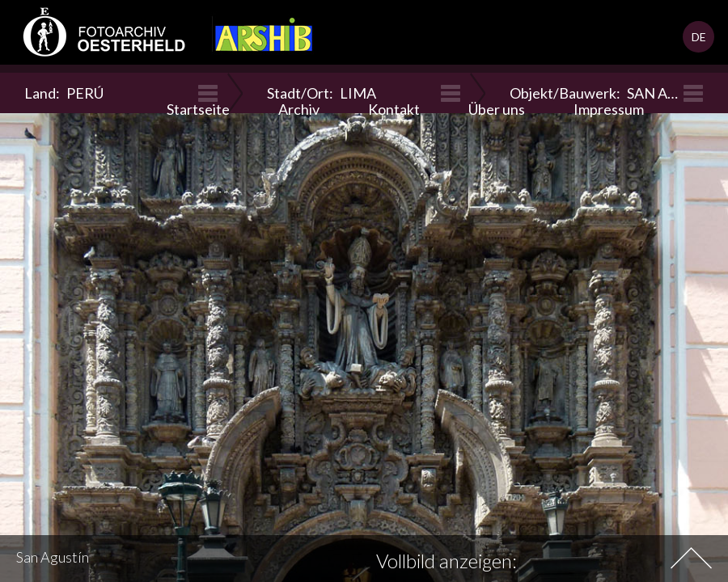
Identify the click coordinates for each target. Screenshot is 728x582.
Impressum (609, 109)
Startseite (198, 109)
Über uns (497, 109)
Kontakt (394, 109)
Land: (64, 93)
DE (699, 37)
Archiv (299, 109)
